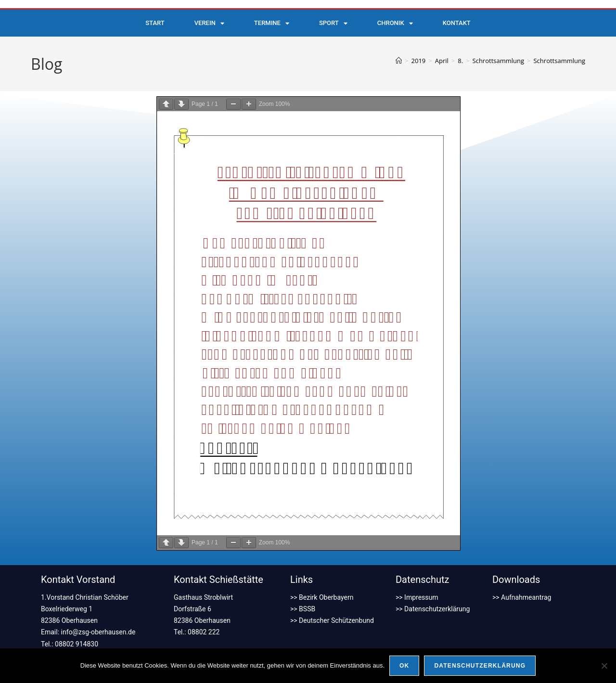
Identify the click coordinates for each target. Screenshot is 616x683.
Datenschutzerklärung (480, 666)
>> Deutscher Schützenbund (332, 620)
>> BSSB (303, 609)
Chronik (395, 23)
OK (404, 666)
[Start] (399, 61)
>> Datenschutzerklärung (433, 609)
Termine (272, 23)
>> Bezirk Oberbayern (322, 597)
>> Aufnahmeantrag (522, 597)
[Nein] (604, 666)
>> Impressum (417, 597)
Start (155, 23)
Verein (209, 23)
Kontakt (457, 23)
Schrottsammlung (559, 61)
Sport (333, 23)
